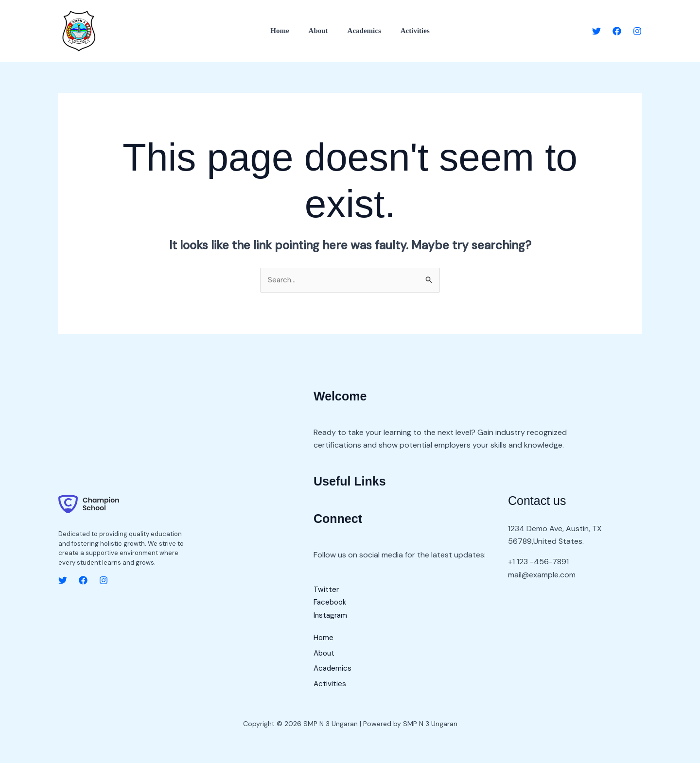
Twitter (326, 590)
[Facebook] (617, 31)
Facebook (331, 603)
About (321, 31)
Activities (408, 31)
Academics (362, 31)
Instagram (331, 616)
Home (287, 31)
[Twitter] (596, 31)
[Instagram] (637, 31)
